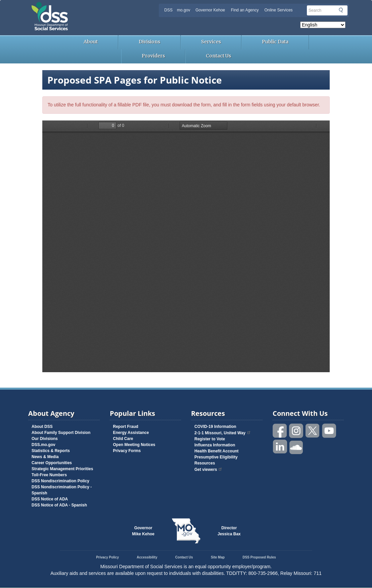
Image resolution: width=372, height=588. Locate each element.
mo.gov (183, 10)
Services (211, 42)
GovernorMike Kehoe (143, 531)
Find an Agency (245, 10)
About (91, 42)
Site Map (218, 557)
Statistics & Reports (51, 451)
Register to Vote (210, 439)
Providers (153, 56)
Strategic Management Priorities (62, 469)
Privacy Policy (107, 557)
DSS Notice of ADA (50, 499)
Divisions (149, 42)
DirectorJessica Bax (229, 531)
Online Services (279, 10)
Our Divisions (45, 439)
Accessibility (147, 557)
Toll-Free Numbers (49, 475)
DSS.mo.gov (43, 445)
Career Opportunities (52, 463)
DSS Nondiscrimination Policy (60, 481)
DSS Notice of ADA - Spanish (59, 505)
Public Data (275, 42)
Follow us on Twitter (313, 431)
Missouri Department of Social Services (97, 7)
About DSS (42, 427)
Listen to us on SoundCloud (296, 447)
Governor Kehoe (210, 10)
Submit (341, 10)
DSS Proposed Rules (259, 557)
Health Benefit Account (217, 451)
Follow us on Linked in (280, 447)
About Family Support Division (61, 433)
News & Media (45, 457)
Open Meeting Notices (134, 445)
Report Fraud (126, 427)
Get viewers (208, 470)
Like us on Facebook (280, 431)
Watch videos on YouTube (329, 431)
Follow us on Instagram (296, 431)
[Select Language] (323, 25)
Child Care (123, 439)
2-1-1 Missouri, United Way (223, 433)
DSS (168, 10)
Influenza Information (215, 445)
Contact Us (218, 56)
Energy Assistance (131, 433)
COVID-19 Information (215, 427)
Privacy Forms (127, 451)
